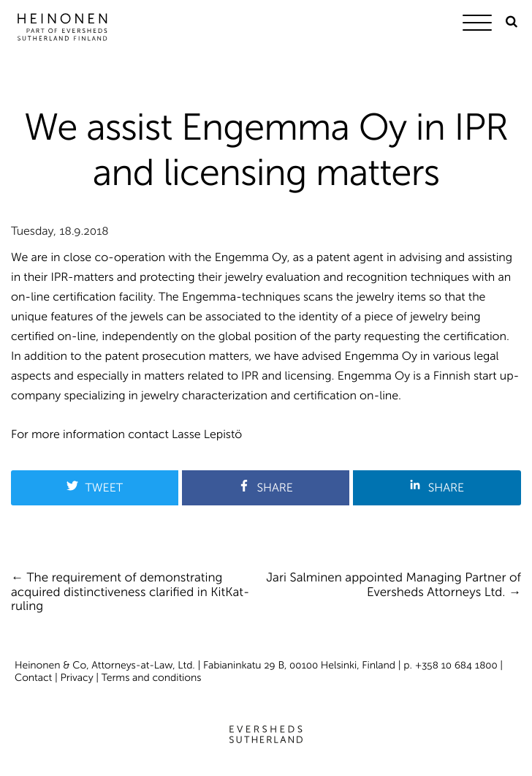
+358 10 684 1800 (456, 665)
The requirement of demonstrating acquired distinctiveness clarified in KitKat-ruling (130, 592)
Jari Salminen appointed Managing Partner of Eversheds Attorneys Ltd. (394, 585)
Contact (33, 678)
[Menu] (481, 25)
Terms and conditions (152, 678)
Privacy (77, 678)
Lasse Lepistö (207, 435)
